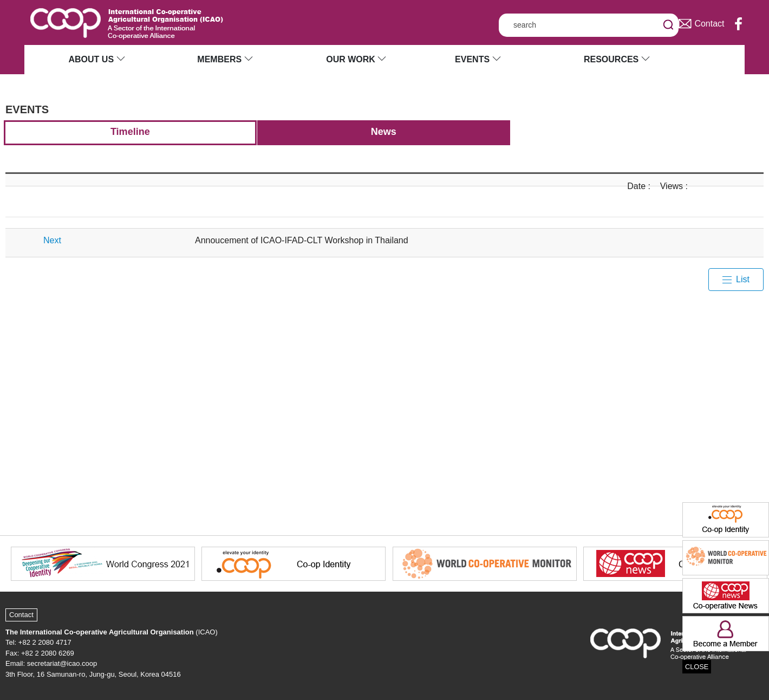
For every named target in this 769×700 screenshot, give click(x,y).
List (743, 279)
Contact (21, 615)
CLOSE (697, 667)
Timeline (130, 132)
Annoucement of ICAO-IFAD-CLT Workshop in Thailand (302, 240)
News (384, 132)
